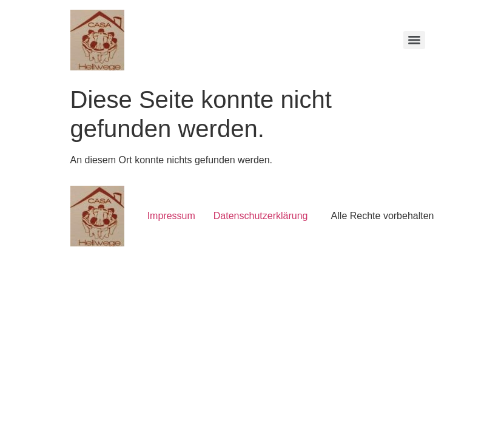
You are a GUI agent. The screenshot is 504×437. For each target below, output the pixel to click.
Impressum (171, 216)
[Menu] (414, 40)
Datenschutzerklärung (261, 216)
